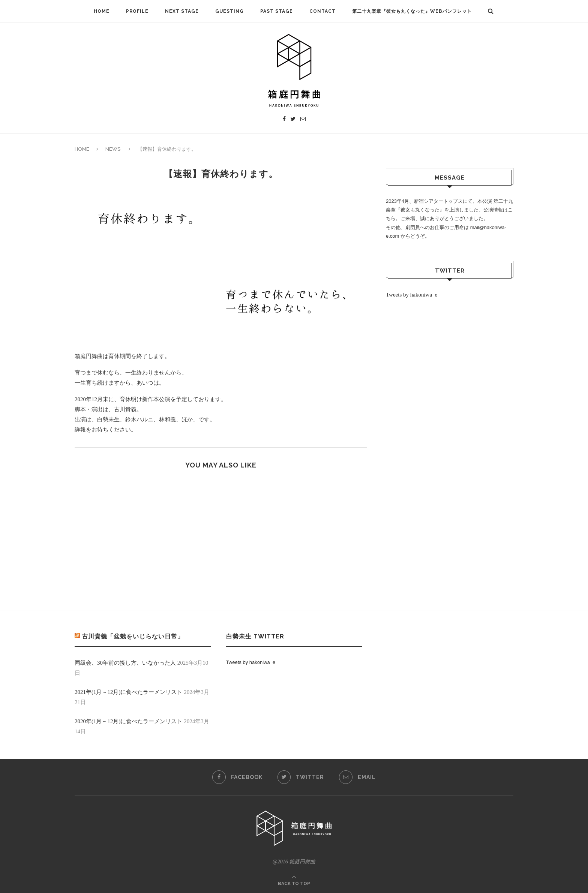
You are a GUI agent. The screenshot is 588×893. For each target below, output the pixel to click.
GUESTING (229, 11)
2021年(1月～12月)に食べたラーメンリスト (129, 692)
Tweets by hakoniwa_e (412, 295)
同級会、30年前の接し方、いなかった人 (125, 663)
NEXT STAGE (182, 11)
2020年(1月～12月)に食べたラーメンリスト (129, 721)
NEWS (113, 149)
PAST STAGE (277, 11)
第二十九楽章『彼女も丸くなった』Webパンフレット (412, 11)
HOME (102, 11)
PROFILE (137, 11)
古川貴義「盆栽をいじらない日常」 (133, 636)
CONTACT (322, 11)
